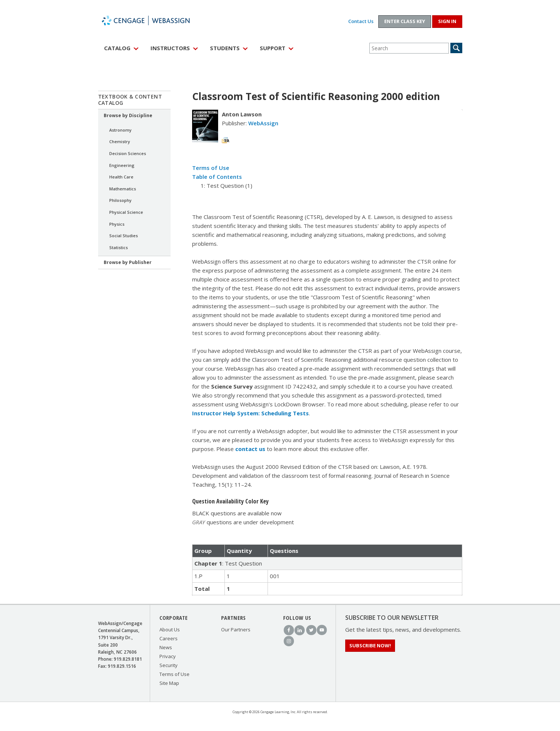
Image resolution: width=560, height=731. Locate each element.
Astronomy (120, 130)
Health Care (121, 177)
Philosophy (120, 200)
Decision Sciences (128, 153)
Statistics (119, 247)
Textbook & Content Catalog (130, 100)
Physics (117, 224)
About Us (170, 629)
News (166, 647)
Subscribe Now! (370, 645)
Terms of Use (211, 168)
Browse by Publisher (128, 262)
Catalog (117, 48)
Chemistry (120, 141)
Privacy (168, 656)
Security (169, 665)
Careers (169, 638)
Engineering (122, 165)
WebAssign (154, 20)
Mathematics (123, 189)
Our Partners (236, 629)
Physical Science (126, 212)
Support (273, 48)
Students (225, 48)
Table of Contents (217, 177)
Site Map (169, 683)
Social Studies (124, 236)
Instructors (170, 48)
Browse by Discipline (128, 115)
